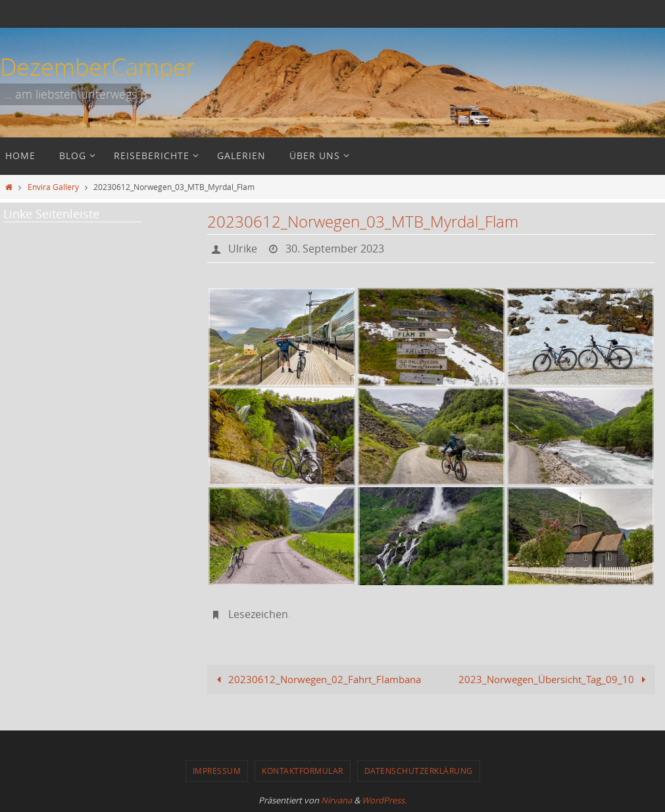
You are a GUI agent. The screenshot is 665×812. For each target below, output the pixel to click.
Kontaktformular (303, 771)
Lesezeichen (258, 614)
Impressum (217, 771)
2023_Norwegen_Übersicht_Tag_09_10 (554, 679)
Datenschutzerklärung (419, 771)
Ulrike (243, 249)
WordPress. (384, 800)
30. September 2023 (335, 249)
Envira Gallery (53, 187)
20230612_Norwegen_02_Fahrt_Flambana (316, 679)
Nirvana (336, 800)
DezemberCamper (98, 66)
